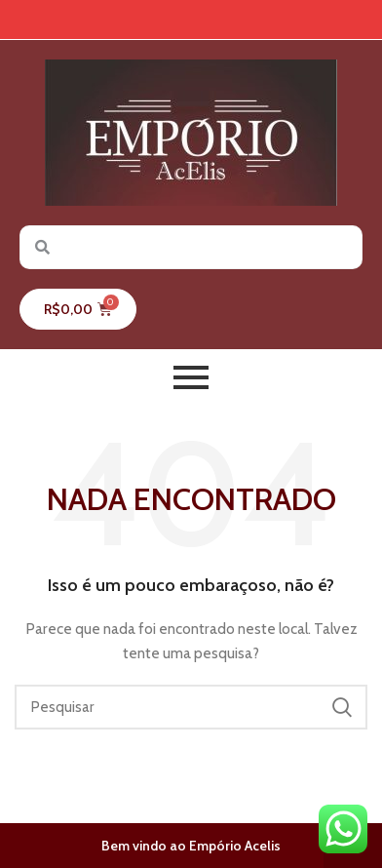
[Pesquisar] (191, 707)
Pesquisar (341, 707)
